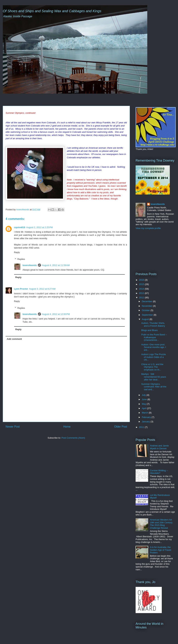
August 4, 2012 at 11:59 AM (56, 265)
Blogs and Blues (149, 330)
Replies (21, 259)
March (145, 413)
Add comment (14, 339)
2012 (142, 298)
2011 (142, 427)
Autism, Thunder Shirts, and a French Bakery (153, 324)
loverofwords (30, 265)
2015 (142, 284)
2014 (142, 289)
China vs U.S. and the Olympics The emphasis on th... (152, 367)
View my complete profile (148, 228)
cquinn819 (20, 227)
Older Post (121, 427)
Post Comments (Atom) (73, 438)
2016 (142, 280)
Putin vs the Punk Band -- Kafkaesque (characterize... (154, 337)
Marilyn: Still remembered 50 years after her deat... (154, 377)
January (146, 422)
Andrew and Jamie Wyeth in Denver (159, 447)
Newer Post (13, 427)
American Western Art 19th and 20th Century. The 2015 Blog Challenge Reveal (161, 524)
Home (67, 427)
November (147, 306)
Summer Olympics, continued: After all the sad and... (154, 387)
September (148, 315)
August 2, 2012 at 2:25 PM (39, 227)
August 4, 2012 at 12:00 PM (56, 314)
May (144, 404)
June (145, 399)
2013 (142, 293)
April (144, 408)
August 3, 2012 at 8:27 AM (42, 289)
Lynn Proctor (21, 289)
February (147, 417)
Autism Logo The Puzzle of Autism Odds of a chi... (153, 357)
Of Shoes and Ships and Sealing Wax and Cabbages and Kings (52, 11)
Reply (17, 252)
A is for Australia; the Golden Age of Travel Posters (160, 550)
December (147, 301)
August (146, 319)
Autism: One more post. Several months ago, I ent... (153, 347)
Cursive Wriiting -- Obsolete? (159, 472)
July (144, 395)
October (146, 310)
